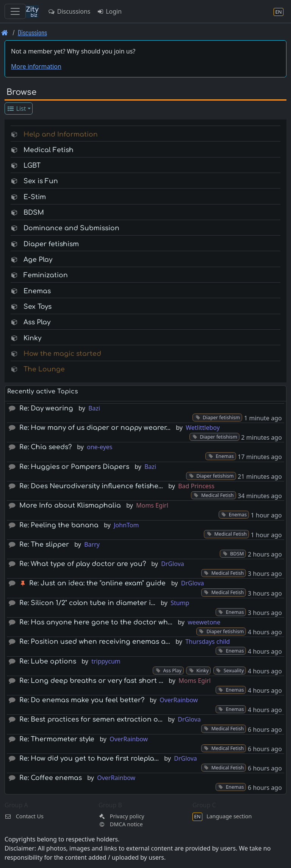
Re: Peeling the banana (59, 525)
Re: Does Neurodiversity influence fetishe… (91, 486)
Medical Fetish (48, 150)
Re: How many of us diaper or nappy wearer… (95, 428)
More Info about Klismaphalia (70, 506)
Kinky (32, 338)
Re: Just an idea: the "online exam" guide (97, 583)
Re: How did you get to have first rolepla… (89, 759)
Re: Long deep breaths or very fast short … (91, 681)
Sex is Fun (41, 181)
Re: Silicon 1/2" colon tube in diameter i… (87, 603)
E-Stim (35, 197)
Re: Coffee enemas (51, 778)
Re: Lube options (48, 661)
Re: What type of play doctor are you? (83, 564)
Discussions (69, 11)
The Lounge (44, 369)
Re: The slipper (44, 545)
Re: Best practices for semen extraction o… (91, 719)
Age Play (38, 260)
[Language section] (278, 12)
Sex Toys (38, 307)
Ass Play (37, 322)
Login (109, 11)
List (16, 108)
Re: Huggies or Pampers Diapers (74, 467)
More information (36, 66)
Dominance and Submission (71, 228)
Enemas (37, 291)
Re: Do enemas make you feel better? (82, 700)
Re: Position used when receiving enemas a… (95, 642)
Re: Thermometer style (57, 739)
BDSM (34, 213)
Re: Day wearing (46, 408)
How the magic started (62, 354)
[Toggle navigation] (15, 11)
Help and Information (61, 134)
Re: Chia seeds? (45, 447)
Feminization (46, 275)
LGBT (32, 166)
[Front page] (5, 32)
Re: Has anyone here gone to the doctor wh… (96, 622)
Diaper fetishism (51, 244)
